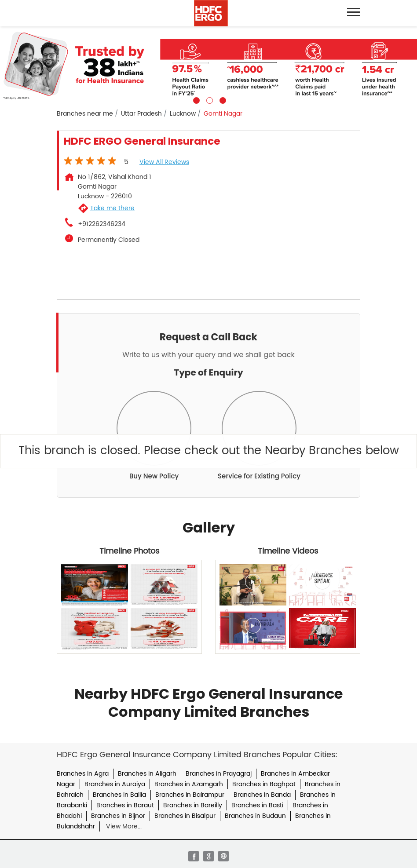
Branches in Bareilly (193, 805)
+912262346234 (102, 224)
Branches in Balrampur (190, 795)
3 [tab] (222, 99)
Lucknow (183, 114)
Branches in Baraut (125, 805)
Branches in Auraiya (115, 784)
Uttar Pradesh (141, 114)
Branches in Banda (262, 795)
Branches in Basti (257, 805)
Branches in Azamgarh (189, 784)
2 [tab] (208, 99)
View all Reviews (164, 162)
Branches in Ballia (119, 795)
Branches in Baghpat (264, 784)
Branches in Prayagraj (219, 774)
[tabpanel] (208, 65)
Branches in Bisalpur (185, 816)
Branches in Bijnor (118, 816)
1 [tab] (195, 99)
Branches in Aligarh (147, 774)
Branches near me (85, 114)
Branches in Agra (83, 774)
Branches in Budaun (255, 816)
